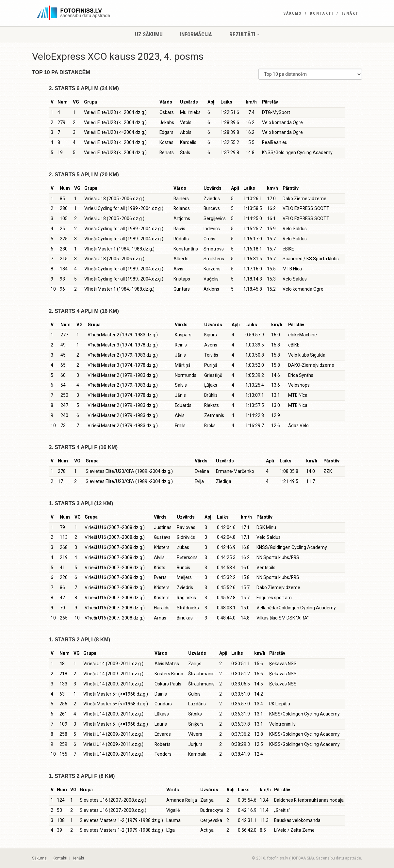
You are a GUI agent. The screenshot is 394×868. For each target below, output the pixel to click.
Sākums (292, 13)
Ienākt (350, 13)
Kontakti (322, 13)
